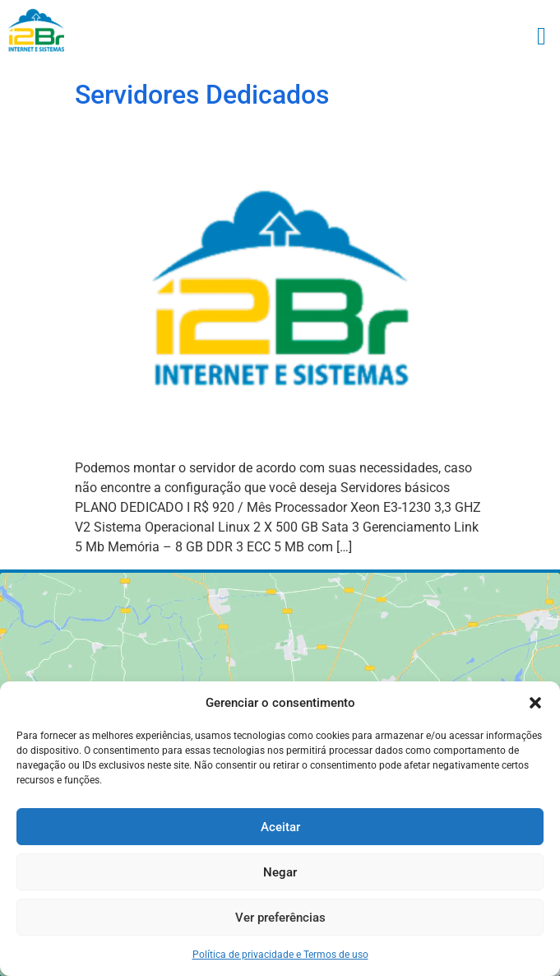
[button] (535, 703)
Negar (280, 872)
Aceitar (280, 827)
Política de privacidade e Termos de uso (280, 955)
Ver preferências (280, 918)
